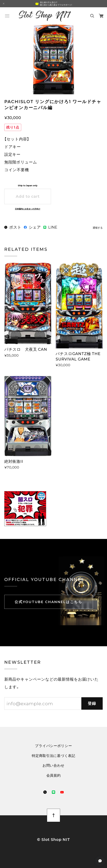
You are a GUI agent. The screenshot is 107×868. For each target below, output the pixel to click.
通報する (98, 228)
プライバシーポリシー (53, 746)
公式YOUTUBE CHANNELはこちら (48, 602)
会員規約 (54, 775)
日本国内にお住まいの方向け (28, 209)
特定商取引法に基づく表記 (53, 756)
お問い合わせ (53, 766)
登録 (92, 703)
